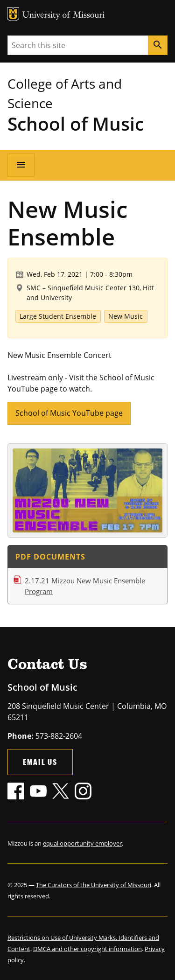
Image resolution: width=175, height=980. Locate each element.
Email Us (40, 762)
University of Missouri (64, 16)
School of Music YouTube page (69, 413)
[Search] (158, 45)
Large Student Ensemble (58, 316)
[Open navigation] (21, 165)
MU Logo (13, 14)
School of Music (76, 123)
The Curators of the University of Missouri (94, 885)
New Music (126, 316)
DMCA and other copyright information (87, 949)
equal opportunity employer (82, 843)
